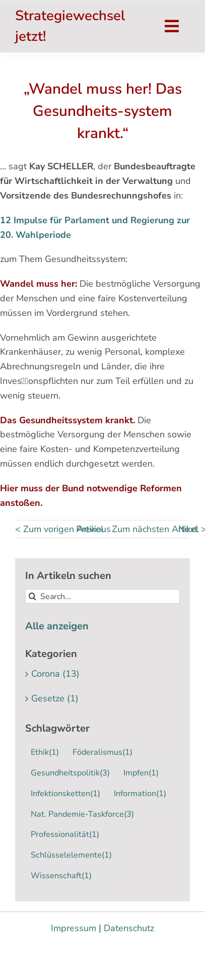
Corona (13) (55, 674)
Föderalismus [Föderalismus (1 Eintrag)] (102, 753)
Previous (93, 529)
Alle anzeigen (57, 626)
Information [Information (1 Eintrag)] (140, 794)
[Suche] (32, 596)
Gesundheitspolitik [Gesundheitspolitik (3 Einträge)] (70, 773)
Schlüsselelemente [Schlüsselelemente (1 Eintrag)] (71, 855)
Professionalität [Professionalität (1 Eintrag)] (65, 835)
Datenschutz (129, 928)
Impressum (74, 928)
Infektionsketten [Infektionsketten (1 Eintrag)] (65, 794)
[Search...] (102, 596)
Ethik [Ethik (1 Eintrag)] (45, 753)
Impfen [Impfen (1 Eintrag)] (141, 773)
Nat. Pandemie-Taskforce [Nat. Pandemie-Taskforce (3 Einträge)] (82, 814)
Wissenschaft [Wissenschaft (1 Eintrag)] (61, 876)
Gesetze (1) (55, 698)
